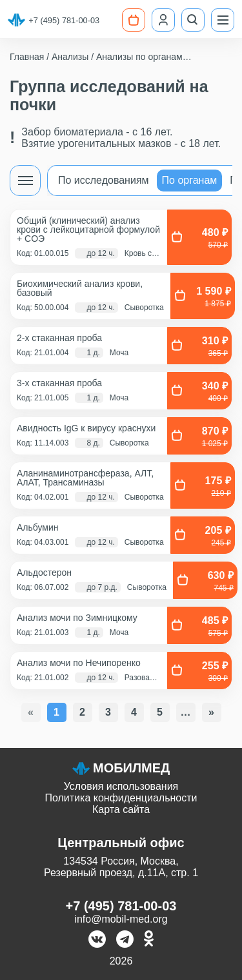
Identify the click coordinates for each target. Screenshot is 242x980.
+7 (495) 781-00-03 (64, 20)
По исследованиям (104, 180)
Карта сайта (121, 809)
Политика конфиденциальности (121, 798)
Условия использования (121, 786)
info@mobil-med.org (121, 919)
